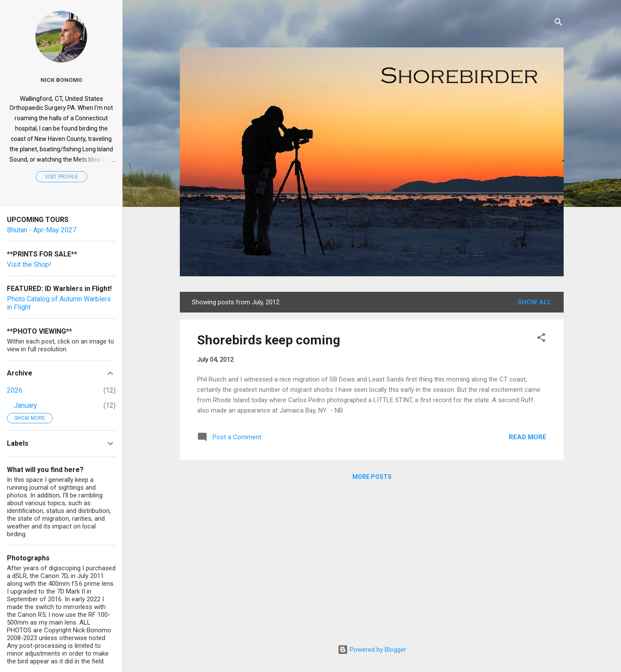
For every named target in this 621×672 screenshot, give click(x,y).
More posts (372, 477)
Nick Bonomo (61, 80)
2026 (15, 390)
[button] (541, 339)
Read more (528, 437)
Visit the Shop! (29, 264)
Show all (535, 302)
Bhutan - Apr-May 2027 (42, 230)
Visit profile (61, 177)
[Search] (558, 23)
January (25, 405)
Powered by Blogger (372, 650)
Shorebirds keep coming (269, 340)
